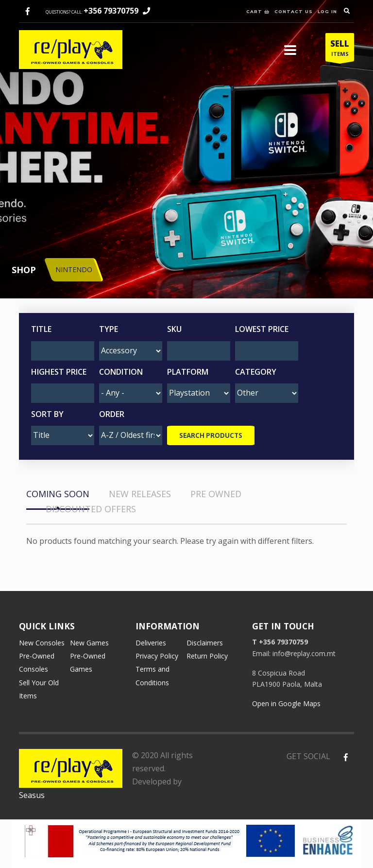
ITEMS (340, 50)
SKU (174, 329)
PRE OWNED (216, 494)
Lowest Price (262, 329)
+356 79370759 (111, 11)
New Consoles (42, 643)
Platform (188, 372)
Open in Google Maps (286, 703)
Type (109, 329)
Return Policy (207, 656)
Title (41, 329)
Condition (121, 372)
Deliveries (151, 643)
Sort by (47, 414)
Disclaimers (205, 643)
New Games (89, 643)
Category (256, 372)
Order (112, 414)
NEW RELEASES (140, 494)
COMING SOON (58, 494)
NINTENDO (74, 269)
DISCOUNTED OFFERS (91, 509)
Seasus (32, 795)
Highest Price (59, 372)
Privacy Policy (157, 656)
